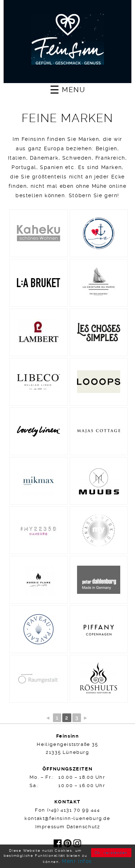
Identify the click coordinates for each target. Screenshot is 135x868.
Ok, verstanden (111, 853)
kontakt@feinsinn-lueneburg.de (67, 818)
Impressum (50, 827)
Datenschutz (83, 827)
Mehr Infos (77, 861)
